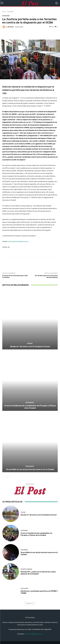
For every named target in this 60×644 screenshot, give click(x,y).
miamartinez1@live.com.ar (34, 634)
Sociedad (10, 12)
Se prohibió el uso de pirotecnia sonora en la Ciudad (30, 469)
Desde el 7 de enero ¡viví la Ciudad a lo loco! (30, 346)
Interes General (26, 569)
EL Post (11, 27)
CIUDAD (30, 343)
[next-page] (7, 477)
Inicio (4, 12)
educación (24, 589)
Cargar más (30, 603)
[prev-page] (4, 477)
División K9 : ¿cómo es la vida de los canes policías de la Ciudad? (38, 573)
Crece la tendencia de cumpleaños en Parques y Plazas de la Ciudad (30, 407)
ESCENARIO (30, 403)
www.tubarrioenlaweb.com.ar (18, 241)
